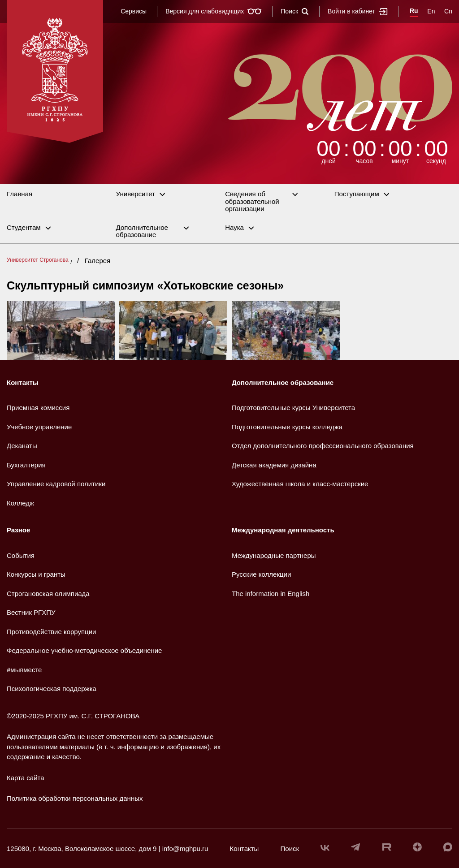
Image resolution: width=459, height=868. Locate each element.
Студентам (24, 228)
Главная (19, 194)
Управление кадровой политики (56, 484)
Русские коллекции (261, 574)
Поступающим (357, 194)
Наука (234, 228)
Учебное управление (39, 427)
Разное (18, 530)
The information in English (271, 594)
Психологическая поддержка (52, 689)
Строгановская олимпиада (48, 594)
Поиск (295, 11)
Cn (448, 11)
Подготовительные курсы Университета (293, 408)
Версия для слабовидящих (214, 11)
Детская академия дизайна (274, 465)
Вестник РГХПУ (31, 612)
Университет (136, 194)
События (21, 555)
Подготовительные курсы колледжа (287, 427)
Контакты (23, 382)
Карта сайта (26, 778)
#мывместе (24, 670)
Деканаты (22, 446)
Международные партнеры (274, 555)
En (431, 11)
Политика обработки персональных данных (75, 798)
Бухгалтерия (26, 465)
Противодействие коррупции (51, 632)
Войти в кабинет (358, 11)
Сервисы (134, 11)
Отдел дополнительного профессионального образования (323, 446)
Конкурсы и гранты (36, 574)
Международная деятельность (283, 530)
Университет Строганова (38, 260)
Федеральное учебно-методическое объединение (84, 650)
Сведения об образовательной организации (252, 201)
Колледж (20, 503)
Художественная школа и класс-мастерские (300, 484)
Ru (414, 11)
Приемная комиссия (38, 408)
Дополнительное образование (142, 231)
